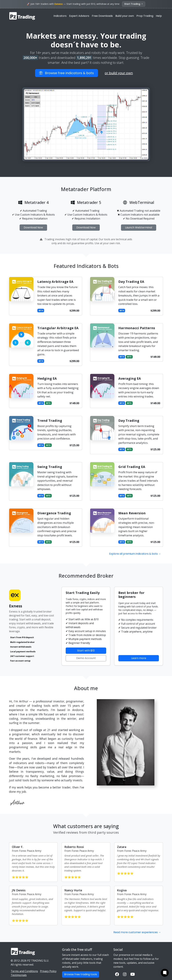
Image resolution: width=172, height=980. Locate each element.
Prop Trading (145, 16)
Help (159, 16)
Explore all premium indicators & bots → (135, 554)
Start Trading (134, 4)
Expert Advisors (79, 16)
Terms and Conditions (24, 971)
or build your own (119, 73)
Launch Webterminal (139, 227)
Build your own (125, 16)
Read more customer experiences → (137, 932)
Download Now (33, 227)
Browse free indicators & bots (66, 73)
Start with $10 (86, 651)
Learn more (139, 658)
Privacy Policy (48, 971)
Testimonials (19, 975)
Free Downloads (102, 16)
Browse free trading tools (81, 974)
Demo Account (86, 658)
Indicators (60, 16)
